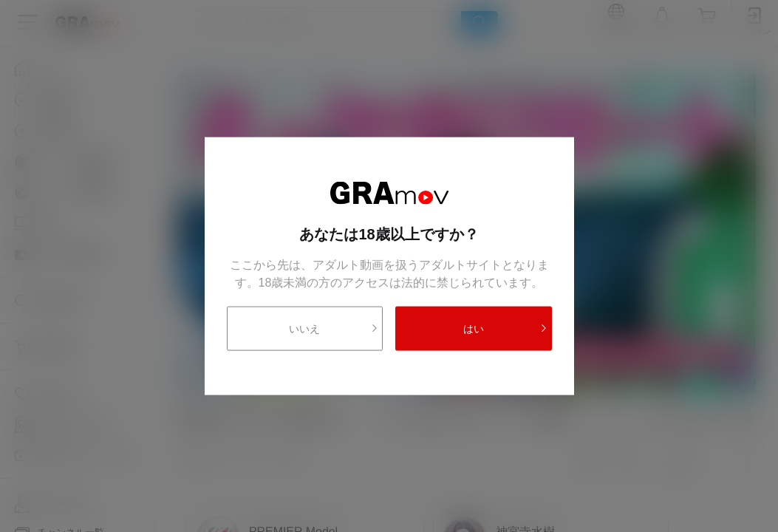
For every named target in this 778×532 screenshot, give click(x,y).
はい (505, 328)
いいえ (334, 328)
